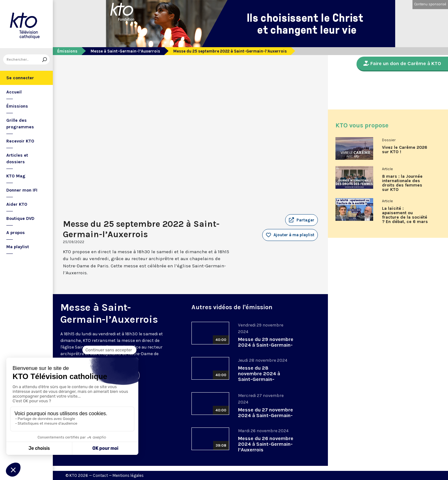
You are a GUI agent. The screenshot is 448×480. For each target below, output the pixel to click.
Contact (100, 475)
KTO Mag (16, 176)
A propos (16, 233)
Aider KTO (17, 204)
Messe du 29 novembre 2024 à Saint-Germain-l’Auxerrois (266, 345)
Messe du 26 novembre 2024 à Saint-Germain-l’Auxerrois (266, 444)
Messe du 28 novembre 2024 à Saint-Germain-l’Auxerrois (259, 376)
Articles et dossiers (17, 159)
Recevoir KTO (20, 141)
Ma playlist (18, 247)
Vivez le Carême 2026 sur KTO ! (405, 150)
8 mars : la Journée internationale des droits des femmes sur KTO (402, 183)
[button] (301, 220)
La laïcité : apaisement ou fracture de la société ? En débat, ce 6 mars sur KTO (405, 217)
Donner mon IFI (22, 190)
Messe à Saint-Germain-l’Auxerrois (125, 51)
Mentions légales (128, 475)
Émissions (17, 106)
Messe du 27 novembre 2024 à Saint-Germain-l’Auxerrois (265, 415)
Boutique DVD (20, 218)
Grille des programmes (20, 124)
